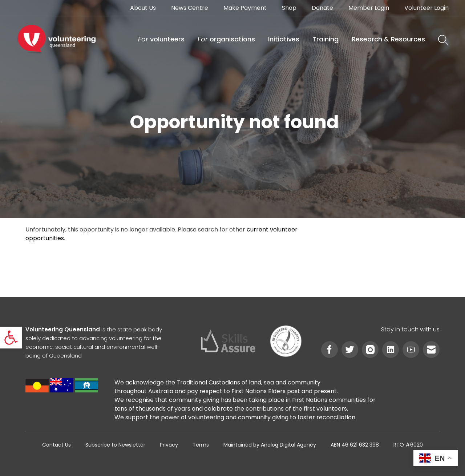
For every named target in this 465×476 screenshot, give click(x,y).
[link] (11, 338)
